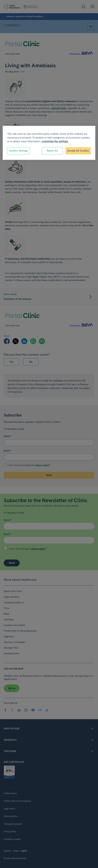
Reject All (52, 151)
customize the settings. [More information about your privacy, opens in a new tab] (55, 141)
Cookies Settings (18, 151)
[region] (49, 143)
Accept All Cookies (78, 151)
